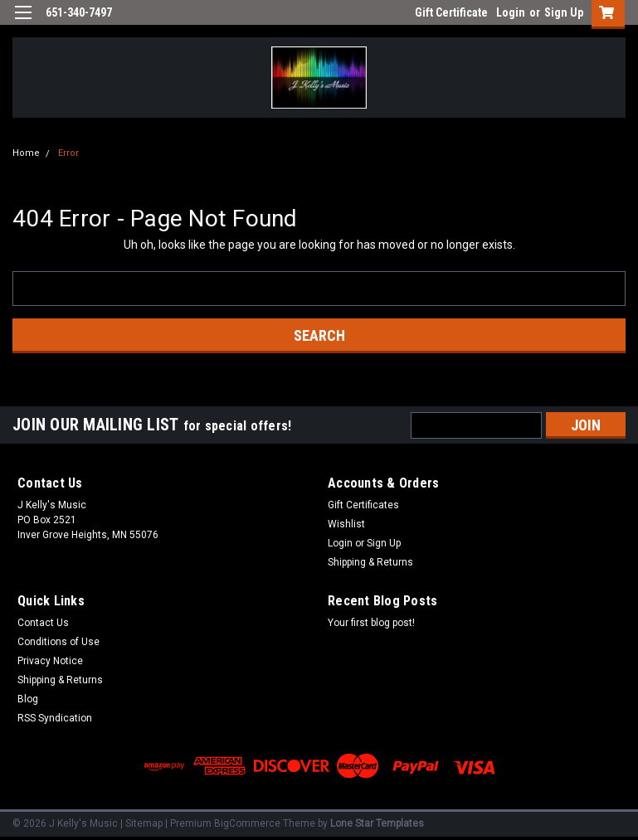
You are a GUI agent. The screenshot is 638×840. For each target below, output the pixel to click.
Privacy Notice (50, 661)
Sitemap (144, 823)
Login (511, 12)
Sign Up (564, 12)
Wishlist (346, 524)
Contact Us (43, 623)
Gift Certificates (363, 505)
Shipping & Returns (370, 562)
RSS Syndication (55, 718)
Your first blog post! (371, 623)
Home (26, 153)
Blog (28, 699)
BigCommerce (247, 823)
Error (68, 153)
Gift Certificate (451, 12)
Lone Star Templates (377, 823)
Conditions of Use (58, 642)
